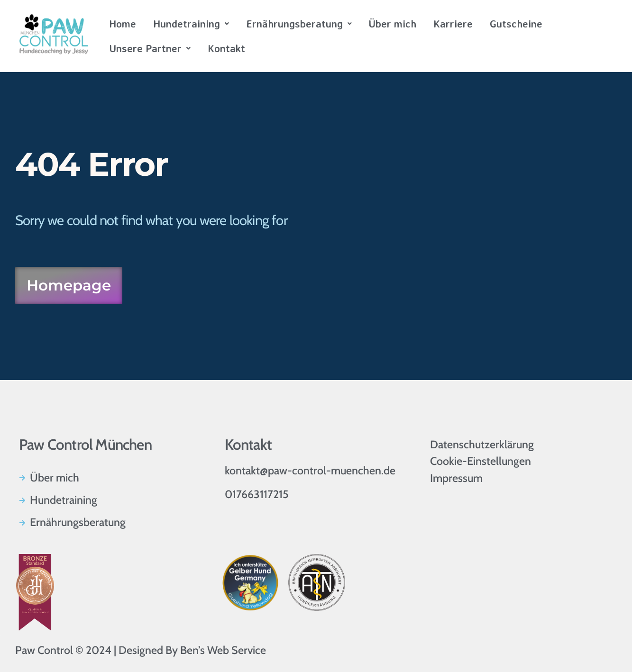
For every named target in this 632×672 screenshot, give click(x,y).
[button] (191, 24)
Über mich (393, 23)
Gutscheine (516, 23)
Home (123, 23)
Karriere (453, 23)
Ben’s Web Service (223, 650)
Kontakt (226, 48)
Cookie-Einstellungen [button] (481, 461)
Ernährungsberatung (299, 23)
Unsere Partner (150, 48)
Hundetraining (191, 23)
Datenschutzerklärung (482, 445)
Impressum (456, 478)
